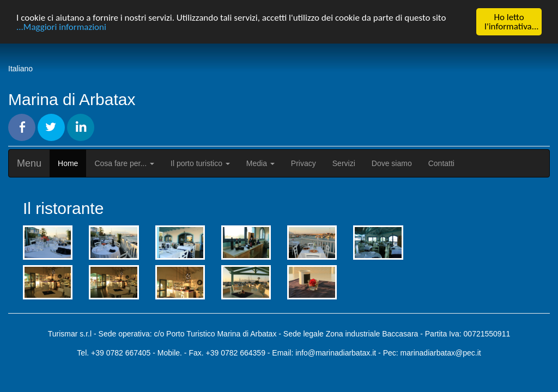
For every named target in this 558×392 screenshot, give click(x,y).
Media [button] (260, 163)
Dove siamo (392, 163)
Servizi (344, 163)
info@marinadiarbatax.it (336, 353)
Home (68, 163)
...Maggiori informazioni (61, 26)
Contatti (441, 163)
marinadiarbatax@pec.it (441, 353)
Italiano (20, 69)
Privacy (304, 163)
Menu (29, 163)
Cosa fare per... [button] (124, 163)
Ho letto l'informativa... (512, 22)
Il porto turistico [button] (200, 163)
